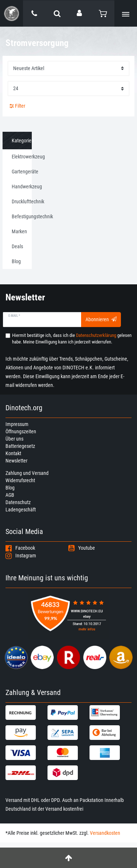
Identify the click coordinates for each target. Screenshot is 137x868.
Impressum (17, 424)
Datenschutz (18, 502)
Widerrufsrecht (20, 480)
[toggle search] (57, 14)
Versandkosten (105, 833)
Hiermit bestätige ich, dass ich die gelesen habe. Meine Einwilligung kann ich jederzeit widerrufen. (72, 339)
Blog (10, 488)
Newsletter (16, 461)
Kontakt (13, 453)
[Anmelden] (80, 13)
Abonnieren (101, 319)
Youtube (82, 548)
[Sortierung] (68, 68)
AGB (10, 495)
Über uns (14, 439)
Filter (17, 106)
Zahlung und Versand (27, 473)
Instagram (21, 556)
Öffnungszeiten (21, 431)
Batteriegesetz (20, 446)
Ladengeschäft (21, 510)
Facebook (20, 548)
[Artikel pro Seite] (68, 89)
